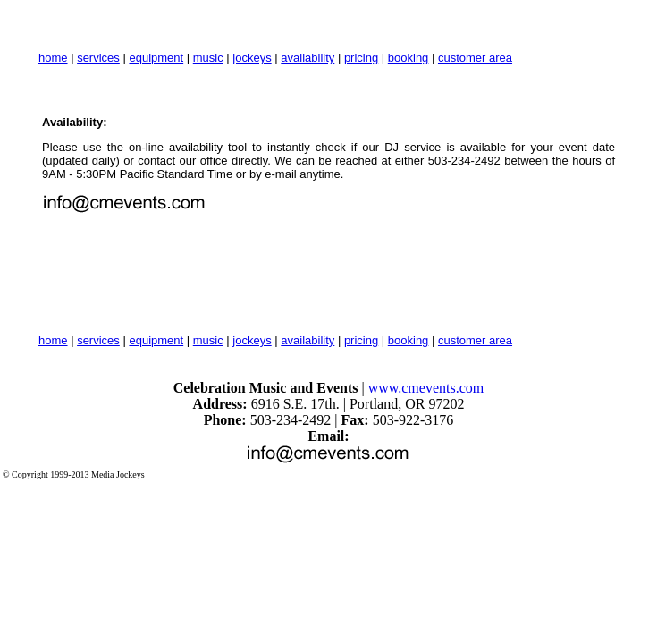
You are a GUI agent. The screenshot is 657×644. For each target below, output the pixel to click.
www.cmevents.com (426, 388)
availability (307, 58)
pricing (361, 58)
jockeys (252, 58)
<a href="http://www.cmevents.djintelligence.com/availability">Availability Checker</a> (221, 269)
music (208, 58)
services (98, 58)
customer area (475, 58)
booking (409, 58)
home (53, 58)
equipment (156, 58)
